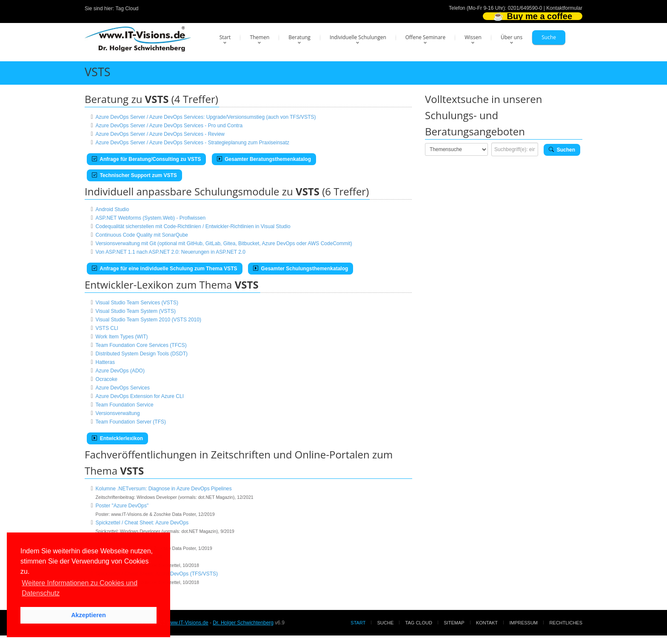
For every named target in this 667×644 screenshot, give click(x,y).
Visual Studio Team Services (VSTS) (137, 303)
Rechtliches (566, 623)
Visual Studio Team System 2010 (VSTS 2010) (148, 320)
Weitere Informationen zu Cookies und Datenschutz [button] (80, 588)
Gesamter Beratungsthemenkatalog (264, 159)
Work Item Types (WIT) (122, 337)
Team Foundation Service (125, 405)
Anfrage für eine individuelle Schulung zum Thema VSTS (165, 269)
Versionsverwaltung (118, 413)
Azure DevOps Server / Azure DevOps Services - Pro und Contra (169, 126)
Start (225, 37)
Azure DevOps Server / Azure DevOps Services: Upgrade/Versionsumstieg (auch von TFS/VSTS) (206, 117)
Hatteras (105, 362)
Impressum (523, 623)
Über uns (512, 37)
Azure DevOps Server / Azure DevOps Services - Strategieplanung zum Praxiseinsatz (193, 143)
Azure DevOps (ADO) (120, 371)
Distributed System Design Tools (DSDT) (142, 354)
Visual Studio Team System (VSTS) (136, 311)
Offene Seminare (426, 37)
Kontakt (487, 623)
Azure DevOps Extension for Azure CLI (140, 396)
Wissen (473, 37)
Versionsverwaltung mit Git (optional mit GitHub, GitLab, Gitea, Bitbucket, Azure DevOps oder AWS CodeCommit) (224, 243)
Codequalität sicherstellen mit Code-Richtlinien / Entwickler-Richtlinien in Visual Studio (193, 226)
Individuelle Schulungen (358, 37)
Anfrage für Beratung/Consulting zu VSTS (146, 159)
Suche (549, 37)
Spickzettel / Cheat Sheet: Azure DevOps (142, 523)
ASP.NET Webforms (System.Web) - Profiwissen (151, 218)
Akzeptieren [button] (88, 615)
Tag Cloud (127, 9)
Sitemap (454, 623)
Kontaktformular (564, 8)
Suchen (562, 150)
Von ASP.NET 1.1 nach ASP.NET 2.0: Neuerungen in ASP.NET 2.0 (171, 252)
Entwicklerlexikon (117, 438)
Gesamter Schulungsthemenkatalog (301, 269)
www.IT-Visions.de (188, 623)
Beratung (299, 37)
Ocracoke (107, 379)
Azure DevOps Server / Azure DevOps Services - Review (160, 134)
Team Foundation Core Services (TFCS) (141, 345)
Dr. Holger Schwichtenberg (243, 623)
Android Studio (113, 209)
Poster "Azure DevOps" (122, 506)
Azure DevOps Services (123, 388)
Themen (259, 37)
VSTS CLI (107, 328)
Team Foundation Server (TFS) (131, 422)
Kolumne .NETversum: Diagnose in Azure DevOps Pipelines (164, 489)
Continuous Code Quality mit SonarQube (142, 235)
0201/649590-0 (525, 8)
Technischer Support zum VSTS (134, 175)
